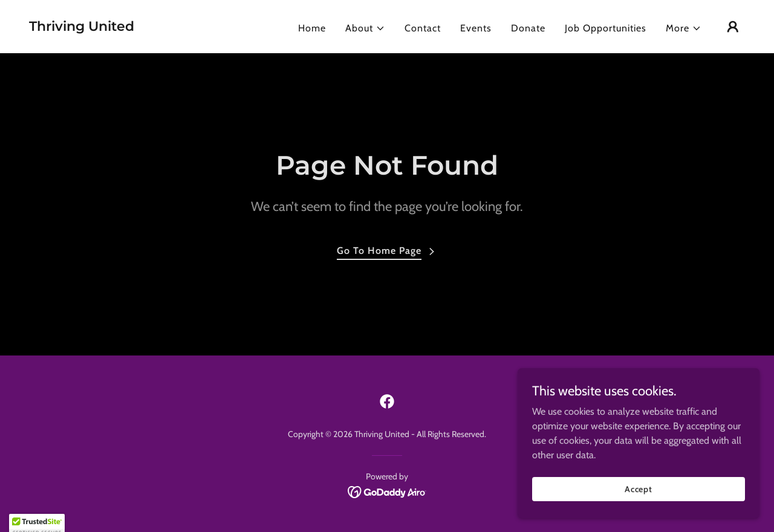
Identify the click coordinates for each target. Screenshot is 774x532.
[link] (82, 28)
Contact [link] (423, 28)
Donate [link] (528, 28)
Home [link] (312, 28)
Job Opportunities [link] (606, 28)
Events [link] (476, 28)
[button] (365, 28)
